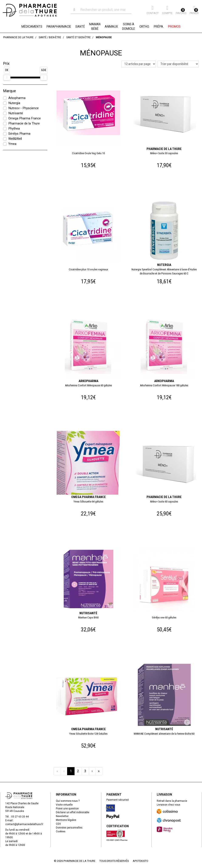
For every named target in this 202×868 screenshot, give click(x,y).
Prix (6, 64)
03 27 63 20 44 (20, 817)
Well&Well (15, 139)
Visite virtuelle (64, 805)
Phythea (14, 128)
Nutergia (14, 103)
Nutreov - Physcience (23, 108)
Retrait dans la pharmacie (172, 801)
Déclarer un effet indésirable (73, 812)
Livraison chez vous (169, 805)
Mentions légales (66, 820)
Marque (10, 91)
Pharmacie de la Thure (24, 123)
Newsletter (62, 816)
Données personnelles (69, 828)
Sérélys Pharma (19, 134)
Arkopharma (17, 98)
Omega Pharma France (25, 118)
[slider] (7, 78)
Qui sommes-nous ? (68, 801)
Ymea (12, 144)
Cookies (61, 831)
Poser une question (67, 809)
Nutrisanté (16, 113)
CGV (58, 824)
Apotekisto (141, 861)
